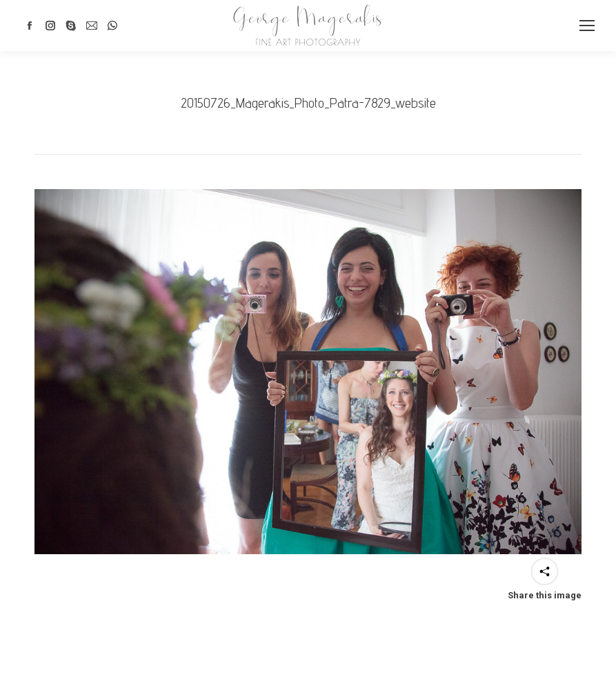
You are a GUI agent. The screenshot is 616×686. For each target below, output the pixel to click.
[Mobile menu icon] (587, 26)
